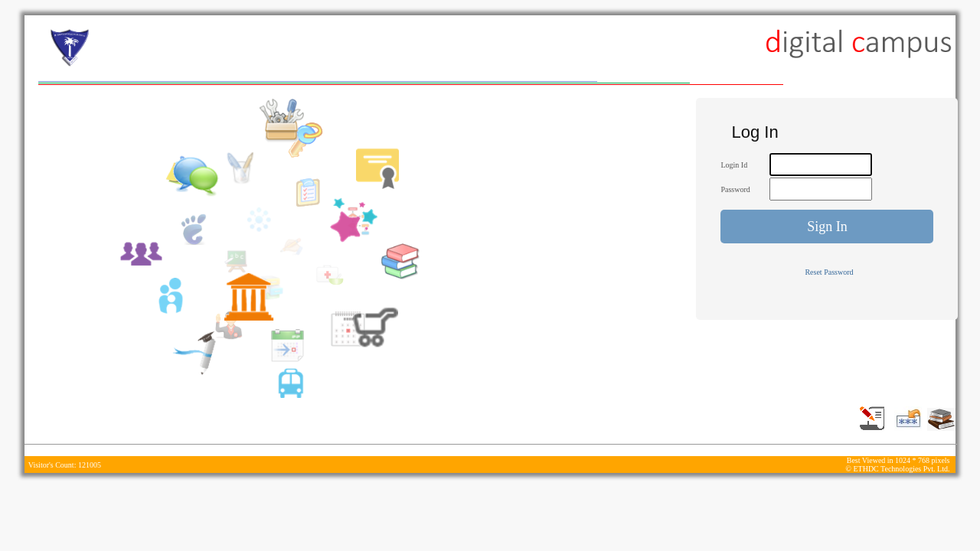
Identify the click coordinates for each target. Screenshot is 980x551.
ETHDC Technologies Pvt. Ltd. (901, 469)
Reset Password (829, 272)
